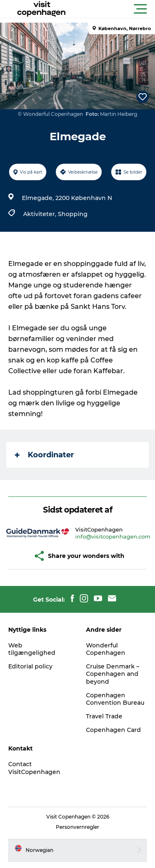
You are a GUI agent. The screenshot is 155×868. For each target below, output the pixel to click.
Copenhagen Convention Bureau (115, 699)
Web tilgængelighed (32, 649)
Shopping (73, 214)
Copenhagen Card (113, 730)
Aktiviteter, (41, 214)
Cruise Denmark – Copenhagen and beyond (113, 674)
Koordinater (44, 455)
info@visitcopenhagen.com (113, 536)
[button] (115, 9)
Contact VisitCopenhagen (34, 768)
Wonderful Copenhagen (106, 649)
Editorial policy (30, 666)
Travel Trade (104, 716)
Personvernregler (77, 827)
